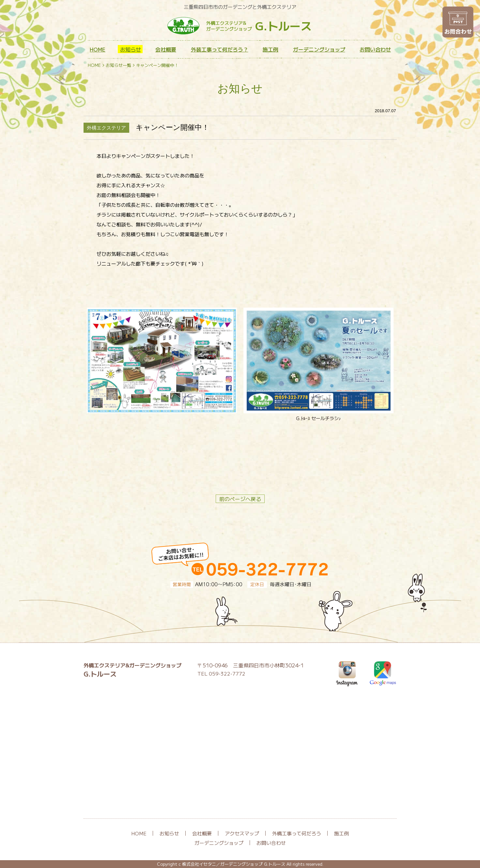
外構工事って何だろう (297, 833)
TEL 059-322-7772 (221, 673)
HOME (98, 49)
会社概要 (166, 49)
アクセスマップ (242, 833)
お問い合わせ (375, 49)
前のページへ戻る (240, 499)
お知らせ (131, 49)
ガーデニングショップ (319, 49)
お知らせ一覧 (118, 65)
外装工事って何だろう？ (220, 49)
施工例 (271, 49)
